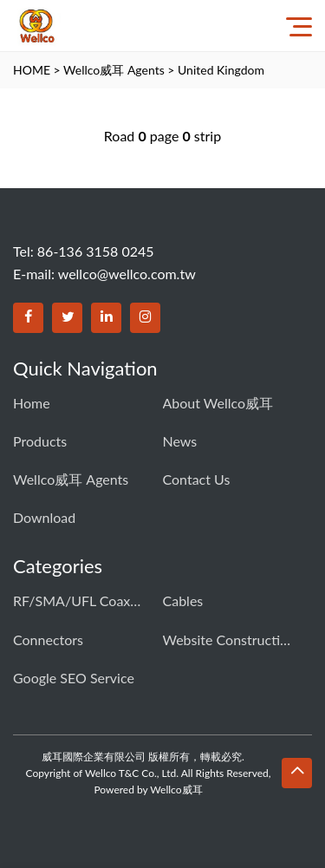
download (44, 517)
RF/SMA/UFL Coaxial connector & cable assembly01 (78, 600)
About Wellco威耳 (218, 403)
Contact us (197, 479)
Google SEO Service (74, 678)
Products (40, 441)
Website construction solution (228, 640)
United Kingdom (221, 70)
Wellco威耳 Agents (114, 70)
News (180, 441)
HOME (32, 70)
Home (32, 403)
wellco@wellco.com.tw (127, 274)
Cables (183, 600)
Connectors (48, 640)
